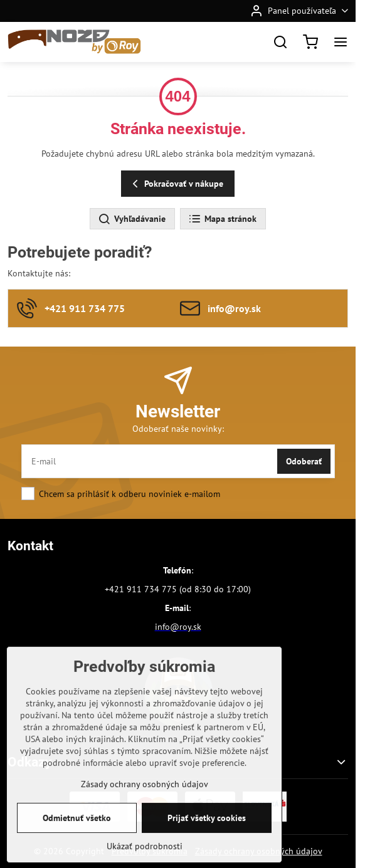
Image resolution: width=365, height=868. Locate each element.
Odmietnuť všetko (77, 842)
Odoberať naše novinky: (178, 429)
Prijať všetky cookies (207, 842)
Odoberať (304, 461)
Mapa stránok (222, 219)
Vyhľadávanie (132, 219)
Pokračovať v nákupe (176, 184)
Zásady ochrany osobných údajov (145, 808)
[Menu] (341, 42)
